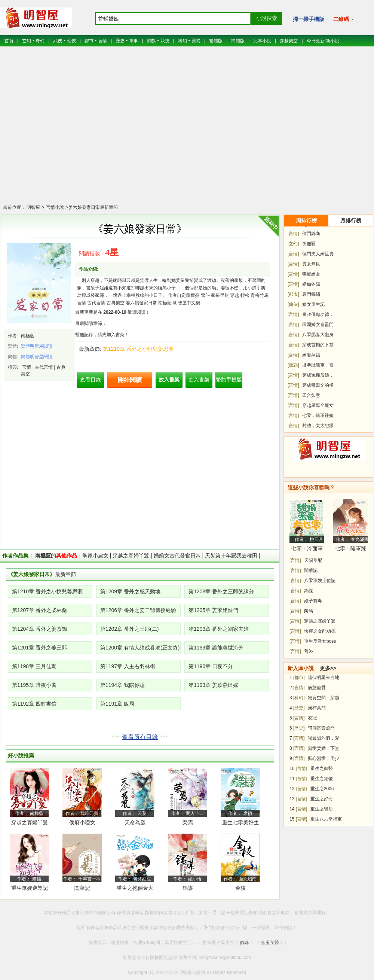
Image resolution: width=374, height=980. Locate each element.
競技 (165, 41)
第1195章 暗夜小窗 (34, 685)
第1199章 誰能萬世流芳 (216, 648)
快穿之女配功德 (320, 631)
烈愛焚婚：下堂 (324, 748)
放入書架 (169, 380)
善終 (309, 651)
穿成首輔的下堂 (318, 345)
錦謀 (188, 888)
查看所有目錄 (140, 737)
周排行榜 (306, 220)
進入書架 (199, 380)
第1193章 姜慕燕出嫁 (213, 685)
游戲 (151, 41)
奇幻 (40, 41)
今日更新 (316, 41)
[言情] (293, 234)
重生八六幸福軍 (326, 819)
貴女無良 (311, 264)
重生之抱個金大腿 (135, 889)
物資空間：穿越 (324, 698)
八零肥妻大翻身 (318, 335)
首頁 (9, 41)
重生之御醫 (322, 769)
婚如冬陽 (311, 284)
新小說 (332, 41)
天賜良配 (313, 560)
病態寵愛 (317, 688)
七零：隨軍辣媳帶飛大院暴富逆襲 (350, 550)
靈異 (196, 41)
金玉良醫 (270, 943)
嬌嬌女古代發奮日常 (177, 556)
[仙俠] (293, 304)
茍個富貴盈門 (321, 728)
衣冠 (312, 718)
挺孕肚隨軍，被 (318, 365)
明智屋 (33, 207)
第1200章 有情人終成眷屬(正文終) (140, 648)
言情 (102, 41)
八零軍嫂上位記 (320, 581)
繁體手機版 (229, 380)
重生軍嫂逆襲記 (30, 888)
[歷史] (299, 708)
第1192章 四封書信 (34, 704)
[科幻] (299, 698)
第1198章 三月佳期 (34, 666)
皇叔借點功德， (318, 314)
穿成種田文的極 (318, 385)
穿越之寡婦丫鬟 (131, 556)
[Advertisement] (187, 130)
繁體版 (216, 41)
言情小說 (54, 207)
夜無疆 (309, 244)
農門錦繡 (311, 294)
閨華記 (82, 888)
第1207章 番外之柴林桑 (39, 610)
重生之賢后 (322, 809)
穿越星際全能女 (318, 405)
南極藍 (28, 336)
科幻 (183, 41)
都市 (89, 41)
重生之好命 (322, 799)
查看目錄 (91, 380)
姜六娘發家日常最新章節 (93, 207)
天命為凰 (135, 822)
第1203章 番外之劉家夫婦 (219, 629)
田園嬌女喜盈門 (318, 325)
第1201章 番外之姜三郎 (39, 648)
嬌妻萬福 (311, 355)
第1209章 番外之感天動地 (130, 591)
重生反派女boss (320, 641)
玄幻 (27, 41)
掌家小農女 (95, 556)
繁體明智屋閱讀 (37, 346)
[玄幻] (293, 244)
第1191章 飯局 (117, 704)
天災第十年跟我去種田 (231, 556)
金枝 (240, 888)
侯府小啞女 (82, 822)
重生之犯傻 (322, 779)
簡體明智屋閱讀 (37, 357)
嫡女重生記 (313, 304)
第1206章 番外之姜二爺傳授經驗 (138, 610)
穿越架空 (289, 41)
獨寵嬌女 (311, 274)
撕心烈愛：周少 (324, 758)
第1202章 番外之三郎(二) (129, 629)
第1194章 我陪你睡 (122, 685)
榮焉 (188, 822)
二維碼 (344, 19)
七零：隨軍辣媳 (318, 416)
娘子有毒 (313, 601)
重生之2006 (322, 789)
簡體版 (238, 41)
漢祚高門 (317, 708)
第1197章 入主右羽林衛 (128, 666)
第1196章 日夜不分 (211, 666)
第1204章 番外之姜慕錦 (39, 629)
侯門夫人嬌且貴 (318, 254)
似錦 (244, 943)
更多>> (328, 668)
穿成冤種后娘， (318, 375)
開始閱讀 (130, 380)
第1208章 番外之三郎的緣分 (221, 591)
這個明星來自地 (324, 678)
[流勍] (293, 365)
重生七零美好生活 (240, 824)
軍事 (134, 41)
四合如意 (311, 395)
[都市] (293, 294)
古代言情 (44, 367)
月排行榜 (351, 220)
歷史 (120, 41)
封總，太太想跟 (318, 426)
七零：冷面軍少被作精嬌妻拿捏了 (307, 550)
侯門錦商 (311, 234)
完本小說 (262, 41)
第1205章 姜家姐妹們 (213, 610)
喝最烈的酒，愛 (324, 738)
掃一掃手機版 (309, 19)
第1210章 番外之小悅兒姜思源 (138, 349)
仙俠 (71, 41)
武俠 (58, 41)
